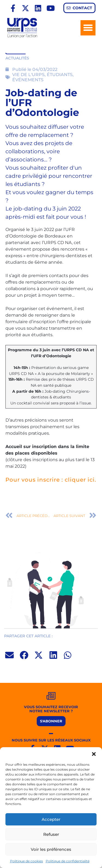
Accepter (51, 819)
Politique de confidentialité (68, 861)
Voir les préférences (51, 849)
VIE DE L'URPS (28, 75)
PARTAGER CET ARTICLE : (28, 636)
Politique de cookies (27, 861)
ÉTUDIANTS (60, 75)
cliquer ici (80, 480)
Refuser (51, 834)
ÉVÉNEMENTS (28, 80)
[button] (94, 754)
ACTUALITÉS (17, 58)
